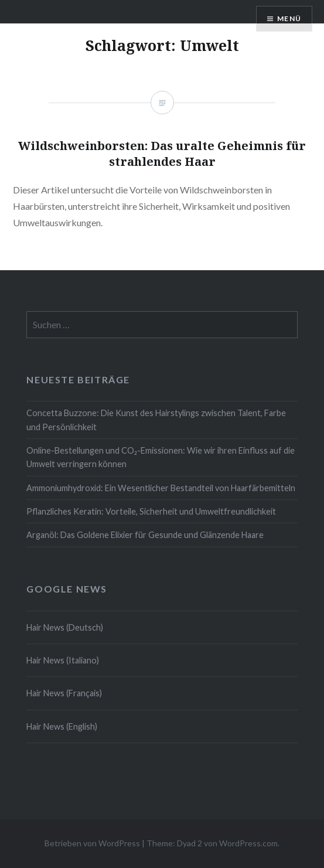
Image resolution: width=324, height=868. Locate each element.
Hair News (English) (62, 726)
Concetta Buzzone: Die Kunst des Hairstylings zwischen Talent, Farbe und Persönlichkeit (156, 420)
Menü (289, 18)
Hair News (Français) (64, 693)
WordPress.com (248, 843)
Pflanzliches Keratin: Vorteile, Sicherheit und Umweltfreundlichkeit (151, 511)
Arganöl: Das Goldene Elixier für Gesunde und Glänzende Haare (145, 535)
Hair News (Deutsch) (65, 627)
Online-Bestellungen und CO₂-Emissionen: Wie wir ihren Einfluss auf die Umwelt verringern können (161, 457)
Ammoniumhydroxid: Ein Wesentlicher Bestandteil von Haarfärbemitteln (161, 488)
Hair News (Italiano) (63, 660)
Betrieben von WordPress (92, 843)
